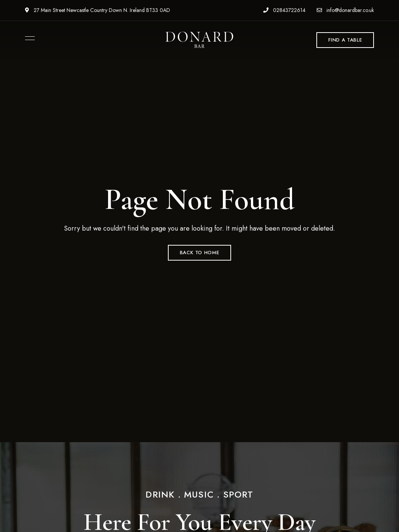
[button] (345, 40)
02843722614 (284, 10)
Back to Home (200, 253)
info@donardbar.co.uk (345, 10)
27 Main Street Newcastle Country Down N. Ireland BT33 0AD (98, 10)
